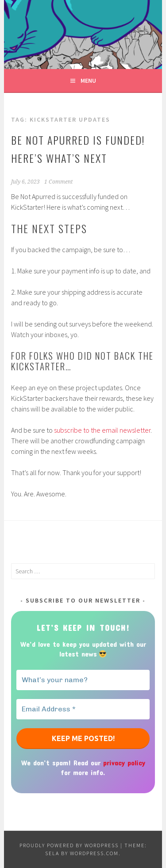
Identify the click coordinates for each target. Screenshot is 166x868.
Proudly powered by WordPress (69, 845)
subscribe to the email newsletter (102, 430)
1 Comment (58, 182)
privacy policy (124, 762)
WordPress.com (94, 853)
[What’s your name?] (83, 680)
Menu (88, 81)
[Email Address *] (83, 709)
